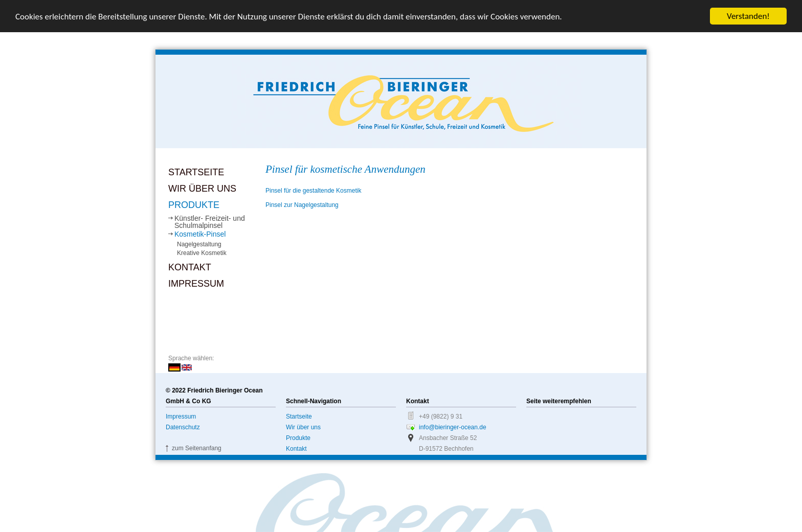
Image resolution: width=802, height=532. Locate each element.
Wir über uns (202, 189)
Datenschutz (183, 427)
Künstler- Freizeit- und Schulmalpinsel (210, 222)
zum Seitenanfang (197, 448)
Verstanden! (748, 16)
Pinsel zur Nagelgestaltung (302, 205)
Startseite (196, 172)
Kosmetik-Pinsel (200, 234)
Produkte (194, 205)
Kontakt (190, 267)
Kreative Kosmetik (202, 253)
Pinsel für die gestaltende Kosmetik (313, 191)
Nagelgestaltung (199, 244)
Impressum (196, 284)
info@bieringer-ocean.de (453, 427)
